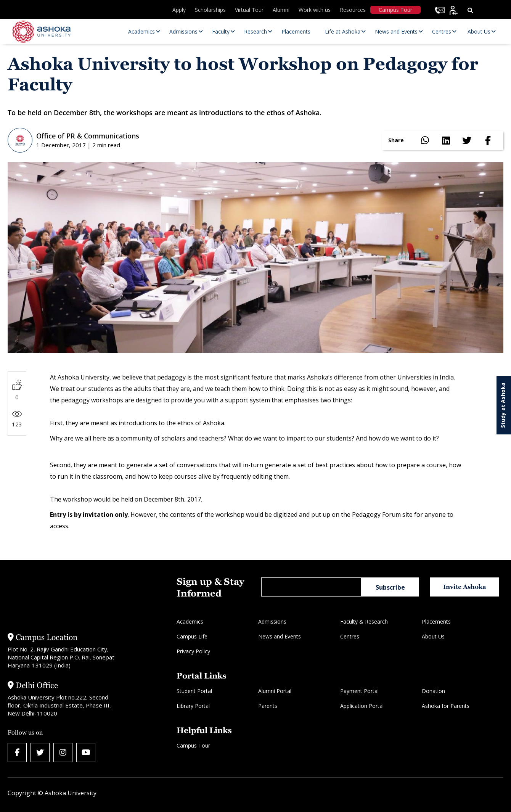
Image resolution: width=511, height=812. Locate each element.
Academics (190, 621)
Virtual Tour (249, 10)
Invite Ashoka (465, 587)
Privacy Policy (193, 651)
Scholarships (210, 10)
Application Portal (362, 706)
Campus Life (192, 636)
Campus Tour (395, 10)
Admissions (272, 621)
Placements (436, 621)
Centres (350, 636)
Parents (268, 706)
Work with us (315, 10)
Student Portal (194, 691)
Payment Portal (359, 691)
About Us (433, 636)
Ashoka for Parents (446, 706)
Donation (433, 691)
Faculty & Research (364, 621)
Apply (179, 10)
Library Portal (193, 706)
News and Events (280, 636)
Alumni (281, 10)
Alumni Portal (275, 691)
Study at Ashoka (503, 405)
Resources (353, 10)
